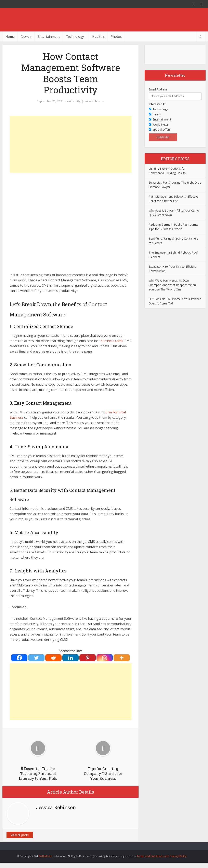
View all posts (20, 835)
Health (97, 37)
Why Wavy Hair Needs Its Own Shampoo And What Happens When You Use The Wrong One (172, 285)
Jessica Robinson (93, 101)
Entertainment (49, 37)
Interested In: (157, 104)
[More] (122, 658)
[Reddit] (53, 658)
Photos (116, 37)
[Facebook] (19, 658)
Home (10, 37)
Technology (75, 37)
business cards (112, 341)
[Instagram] (105, 658)
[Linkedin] (70, 658)
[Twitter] (36, 658)
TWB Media (45, 856)
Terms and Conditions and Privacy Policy (162, 856)
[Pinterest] (88, 658)
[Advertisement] (70, 144)
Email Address (158, 89)
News (25, 37)
